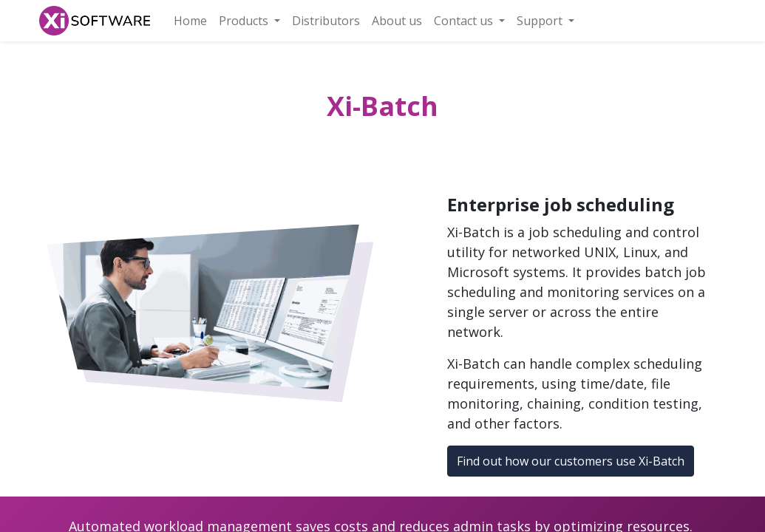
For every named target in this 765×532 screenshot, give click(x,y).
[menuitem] (190, 21)
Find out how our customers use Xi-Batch (571, 461)
